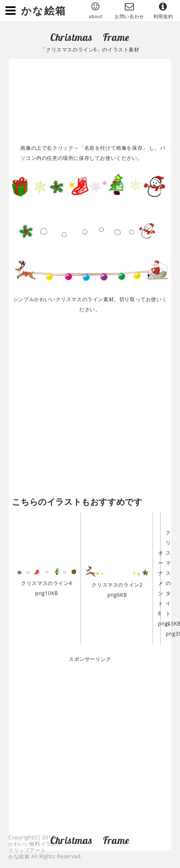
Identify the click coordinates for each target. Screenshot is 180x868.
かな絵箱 (44, 10)
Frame (116, 37)
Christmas (71, 37)
